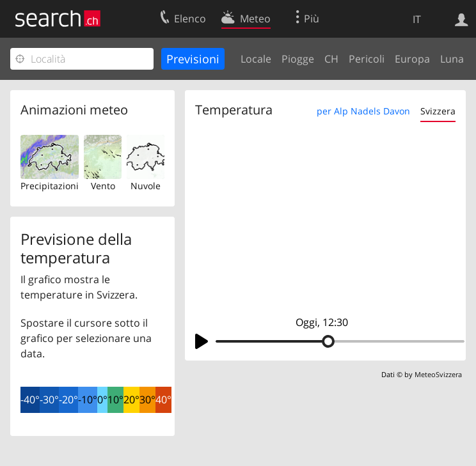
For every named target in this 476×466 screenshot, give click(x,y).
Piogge (298, 59)
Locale (256, 59)
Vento (103, 186)
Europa (412, 59)
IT (417, 19)
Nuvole (146, 186)
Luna (452, 59)
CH (331, 59)
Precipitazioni (50, 186)
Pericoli (367, 59)
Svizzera (438, 111)
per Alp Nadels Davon (363, 111)
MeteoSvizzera (438, 374)
